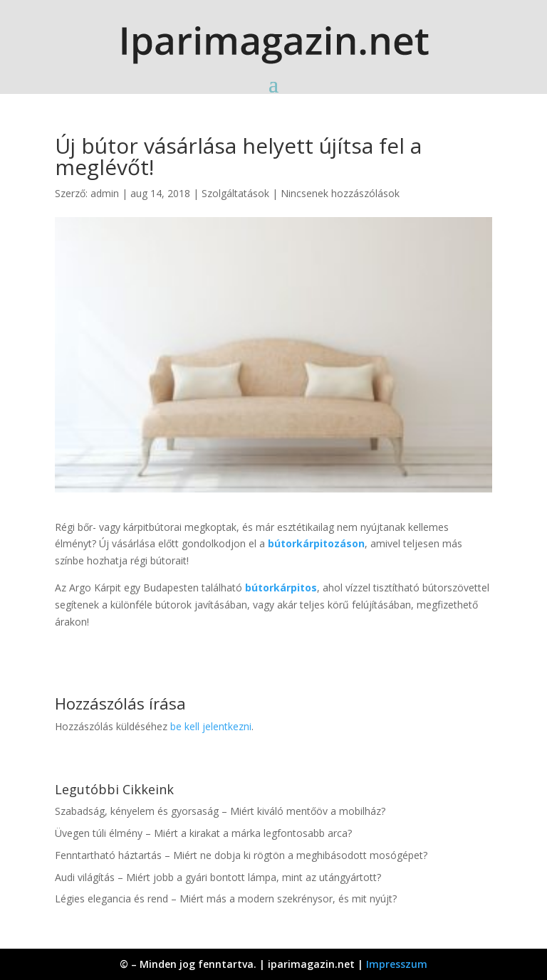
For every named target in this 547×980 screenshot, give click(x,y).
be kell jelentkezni (211, 726)
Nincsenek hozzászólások (340, 193)
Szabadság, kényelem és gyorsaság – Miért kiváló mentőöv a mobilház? (220, 811)
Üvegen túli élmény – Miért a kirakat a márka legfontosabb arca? (203, 833)
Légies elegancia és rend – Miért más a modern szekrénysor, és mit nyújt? (226, 899)
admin (105, 193)
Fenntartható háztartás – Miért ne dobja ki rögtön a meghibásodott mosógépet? (241, 855)
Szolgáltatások (235, 193)
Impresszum (397, 964)
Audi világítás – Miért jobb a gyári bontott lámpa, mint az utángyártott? (218, 877)
